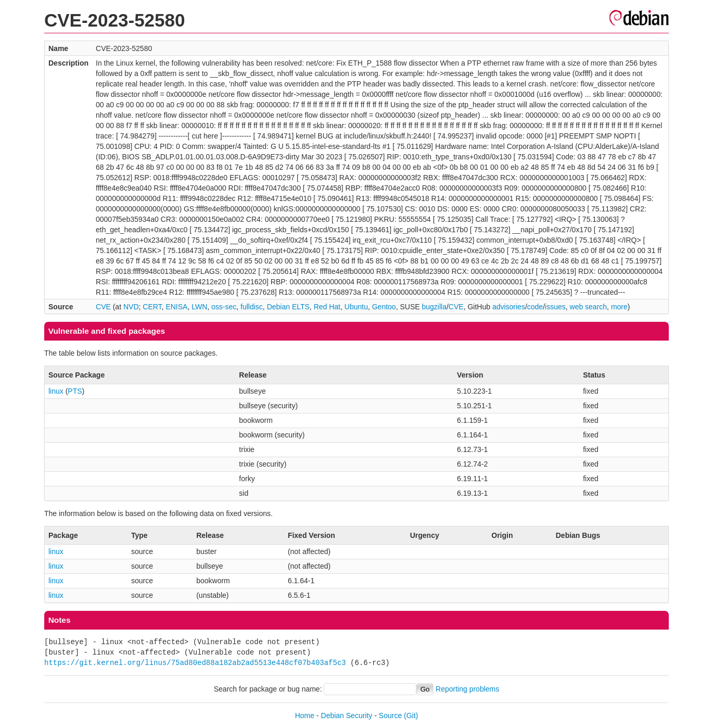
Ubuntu (356, 307)
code (535, 307)
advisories (509, 307)
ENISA (176, 307)
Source (390, 716)
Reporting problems (467, 689)
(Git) (411, 716)
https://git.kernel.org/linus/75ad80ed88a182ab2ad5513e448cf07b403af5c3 (195, 663)
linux (56, 391)
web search (589, 307)
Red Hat (327, 307)
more (619, 307)
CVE (103, 307)
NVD (131, 307)
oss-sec (224, 307)
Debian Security (347, 716)
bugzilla (434, 307)
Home (305, 716)
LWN (199, 307)
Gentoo (384, 307)
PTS (75, 391)
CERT (152, 307)
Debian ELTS (288, 307)
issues (555, 307)
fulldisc (252, 307)
